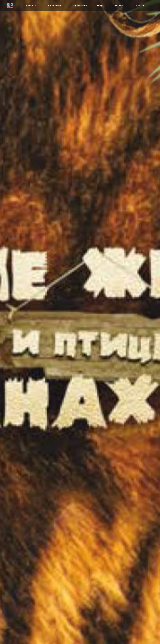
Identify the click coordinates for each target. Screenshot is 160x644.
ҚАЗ (138, 6)
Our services (54, 6)
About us (31, 6)
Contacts (118, 6)
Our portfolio (79, 6)
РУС (144, 6)
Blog (100, 6)
